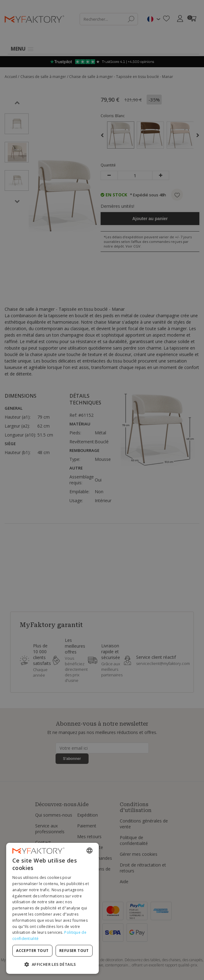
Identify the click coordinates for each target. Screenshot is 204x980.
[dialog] (52, 908)
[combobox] (90, 851)
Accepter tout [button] (32, 951)
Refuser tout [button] (74, 951)
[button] (52, 964)
